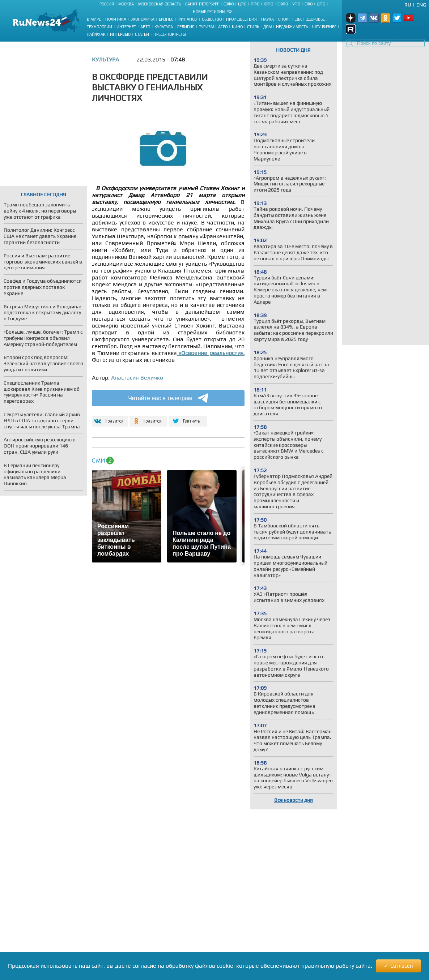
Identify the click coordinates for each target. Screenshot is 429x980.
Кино (237, 27)
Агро (223, 27)
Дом (267, 27)
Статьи (142, 34)
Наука (267, 19)
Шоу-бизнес (324, 27)
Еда (298, 19)
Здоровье (315, 19)
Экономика (143, 19)
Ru (408, 5)
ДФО (321, 4)
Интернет (126, 27)
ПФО (255, 4)
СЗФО (229, 4)
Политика (116, 19)
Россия (107, 4)
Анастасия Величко (137, 378)
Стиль (253, 27)
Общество (212, 19)
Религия (186, 27)
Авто (145, 27)
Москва (126, 4)
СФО (309, 4)
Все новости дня (294, 800)
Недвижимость (292, 27)
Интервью (120, 34)
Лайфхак (96, 34)
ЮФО (268, 4)
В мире (94, 19)
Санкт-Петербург (202, 4)
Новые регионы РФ (212, 12)
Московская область (160, 4)
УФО (296, 4)
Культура (164, 27)
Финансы (188, 19)
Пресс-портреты (170, 34)
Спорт (284, 19)
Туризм (206, 27)
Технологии (99, 27)
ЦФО (242, 4)
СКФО (283, 4)
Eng (421, 5)
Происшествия (241, 19)
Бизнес (166, 19)
